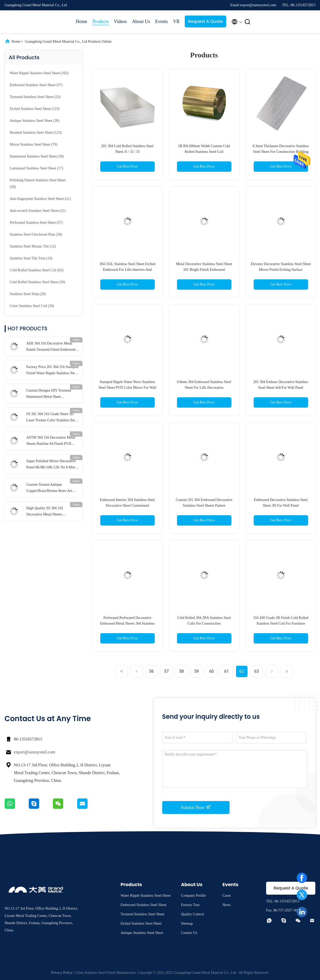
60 (212, 671)
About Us (141, 21)
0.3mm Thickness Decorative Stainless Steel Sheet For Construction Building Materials (281, 152)
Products (101, 21)
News (226, 905)
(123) (35, 109)
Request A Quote (205, 21)
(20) (28, 294)
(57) (36, 85)
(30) (37, 156)
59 (197, 671)
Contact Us (189, 933)
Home (82, 21)
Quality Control (192, 914)
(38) (38, 184)
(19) (31, 258)
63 (257, 671)
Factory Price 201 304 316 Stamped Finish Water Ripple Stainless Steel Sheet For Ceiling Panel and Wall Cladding (52, 371)
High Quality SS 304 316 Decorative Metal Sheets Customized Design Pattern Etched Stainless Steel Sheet (52, 512)
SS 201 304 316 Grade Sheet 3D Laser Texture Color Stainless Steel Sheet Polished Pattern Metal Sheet (52, 418)
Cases (227, 896)
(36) (36, 234)
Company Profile (193, 896)
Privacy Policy (62, 973)
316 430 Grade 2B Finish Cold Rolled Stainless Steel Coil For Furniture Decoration (281, 623)
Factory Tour (190, 905)
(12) (33, 246)
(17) (37, 168)
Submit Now (196, 807)
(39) (35, 121)
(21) (40, 199)
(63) (37, 270)
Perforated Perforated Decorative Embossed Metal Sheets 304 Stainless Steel (127, 623)
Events (162, 21)
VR (176, 21)
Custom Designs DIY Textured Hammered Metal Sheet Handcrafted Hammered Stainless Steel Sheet (51, 394)
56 (152, 671)
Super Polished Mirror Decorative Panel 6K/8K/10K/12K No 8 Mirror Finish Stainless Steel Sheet (52, 465)
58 (182, 671)
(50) (38, 282)
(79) (34, 144)
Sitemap (187, 923)
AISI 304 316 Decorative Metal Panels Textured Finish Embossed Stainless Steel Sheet (51, 347)
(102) (39, 73)
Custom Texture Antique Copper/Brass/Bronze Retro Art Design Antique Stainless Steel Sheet (49, 488)
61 (227, 671)
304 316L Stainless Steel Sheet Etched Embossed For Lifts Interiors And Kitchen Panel (127, 270)
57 (167, 671)
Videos (120, 21)
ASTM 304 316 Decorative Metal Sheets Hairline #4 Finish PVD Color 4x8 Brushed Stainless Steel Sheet (51, 441)
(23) (35, 97)
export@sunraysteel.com (35, 752)
